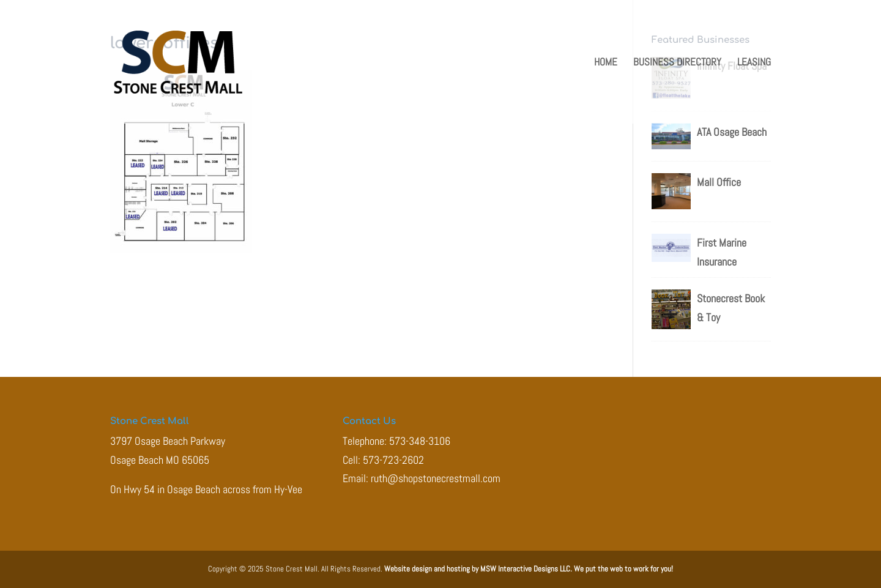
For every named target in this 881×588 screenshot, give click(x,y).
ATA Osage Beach (732, 132)
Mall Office (719, 182)
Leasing (754, 63)
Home (606, 63)
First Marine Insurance (722, 252)
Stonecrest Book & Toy (731, 308)
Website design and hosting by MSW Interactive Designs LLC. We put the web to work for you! (529, 569)
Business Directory (677, 63)
